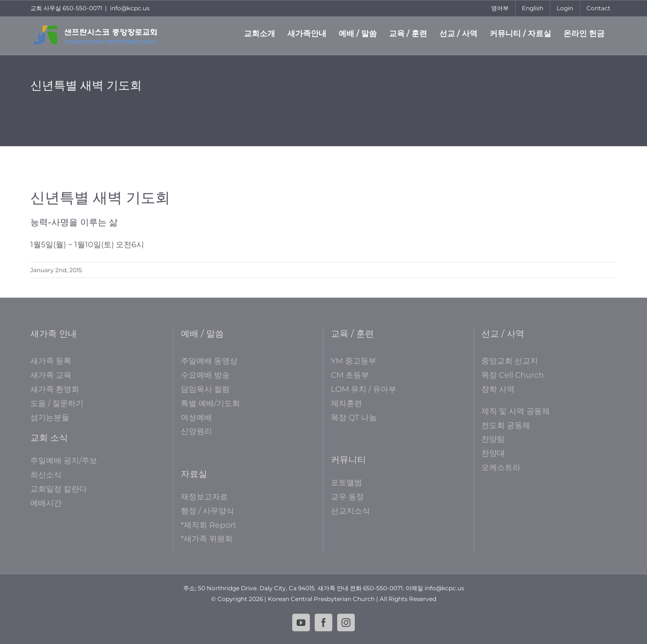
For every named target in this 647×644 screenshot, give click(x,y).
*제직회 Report (209, 525)
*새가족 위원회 (207, 539)
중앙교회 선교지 (510, 361)
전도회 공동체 (506, 425)
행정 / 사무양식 (207, 511)
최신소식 (46, 475)
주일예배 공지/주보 (64, 461)
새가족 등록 (51, 361)
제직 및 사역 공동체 (516, 411)
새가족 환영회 (55, 389)
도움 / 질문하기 (57, 403)
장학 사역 (498, 389)
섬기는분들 (50, 418)
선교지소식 (350, 511)
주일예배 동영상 (209, 361)
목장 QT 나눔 (354, 418)
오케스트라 (501, 467)
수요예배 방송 (205, 375)
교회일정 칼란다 (59, 489)
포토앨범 (346, 483)
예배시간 (46, 503)
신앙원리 (196, 431)
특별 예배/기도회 (210, 403)
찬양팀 (493, 439)
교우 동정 (347, 497)
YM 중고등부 (354, 361)
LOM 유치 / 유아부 (364, 389)
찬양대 (493, 453)
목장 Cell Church (513, 375)
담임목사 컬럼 (205, 389)
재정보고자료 (204, 497)
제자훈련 (346, 403)
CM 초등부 (350, 375)
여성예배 (196, 418)
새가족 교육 (51, 375)
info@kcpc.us (130, 8)
